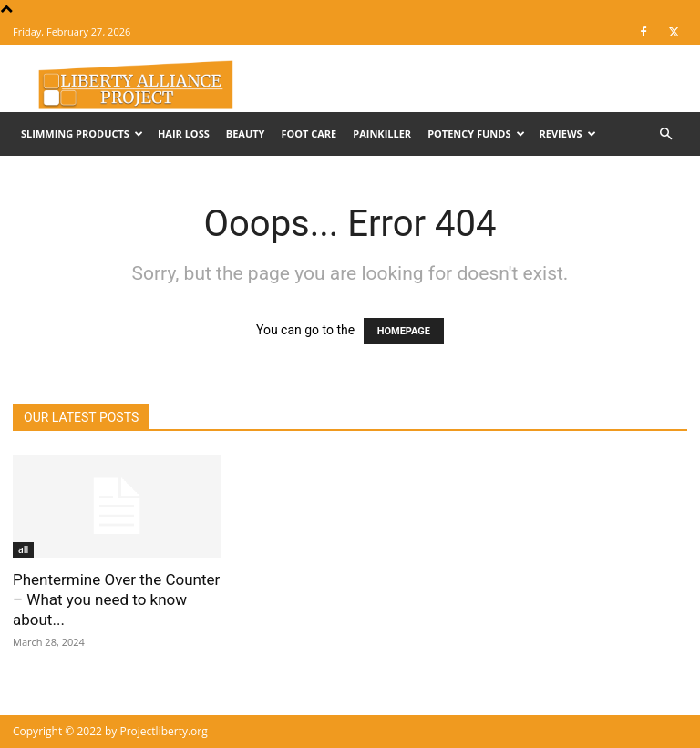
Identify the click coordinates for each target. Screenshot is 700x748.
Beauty (246, 133)
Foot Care (309, 133)
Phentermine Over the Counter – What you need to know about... (116, 599)
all (23, 549)
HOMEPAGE (404, 331)
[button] (665, 134)
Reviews (568, 133)
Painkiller (382, 133)
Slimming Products (82, 133)
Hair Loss (184, 133)
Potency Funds (476, 133)
